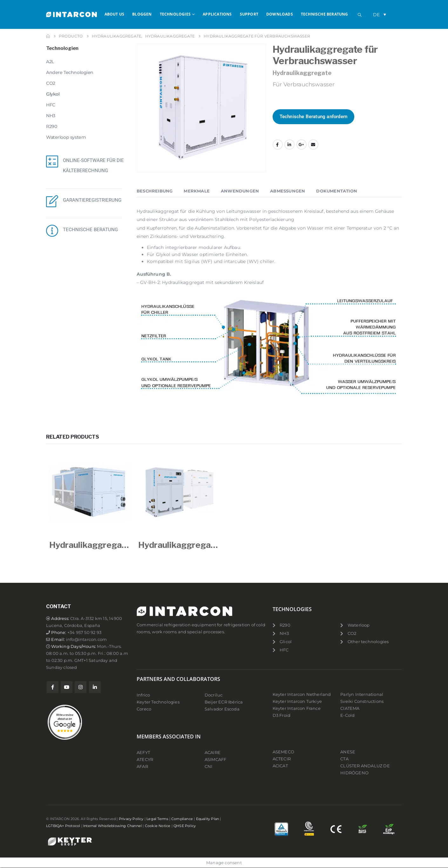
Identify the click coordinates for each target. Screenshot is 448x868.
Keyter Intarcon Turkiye (297, 701)
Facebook (278, 145)
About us (115, 14)
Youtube (67, 687)
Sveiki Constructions (362, 701)
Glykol (53, 94)
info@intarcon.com (86, 639)
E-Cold (347, 715)
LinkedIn (289, 145)
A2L (50, 62)
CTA (344, 759)
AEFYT (143, 753)
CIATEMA (350, 708)
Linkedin (95, 687)
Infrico (143, 695)
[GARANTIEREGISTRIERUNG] (52, 201)
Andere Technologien (70, 72)
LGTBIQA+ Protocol (63, 826)
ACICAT (280, 766)
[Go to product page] (91, 493)
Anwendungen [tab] (240, 191)
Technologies (175, 14)
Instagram (81, 687)
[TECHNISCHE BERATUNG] (52, 231)
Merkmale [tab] (197, 191)
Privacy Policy (131, 819)
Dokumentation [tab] (337, 191)
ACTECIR (282, 759)
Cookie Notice (158, 826)
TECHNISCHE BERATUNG (90, 230)
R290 (51, 126)
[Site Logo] (71, 14)
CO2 (51, 83)
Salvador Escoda (222, 709)
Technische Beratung (325, 14)
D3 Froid (282, 715)
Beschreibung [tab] (155, 191)
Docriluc (214, 695)
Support (249, 14)
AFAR (143, 767)
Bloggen (142, 14)
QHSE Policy (185, 826)
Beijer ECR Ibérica (224, 702)
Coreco (144, 709)
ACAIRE (213, 753)
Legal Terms (157, 819)
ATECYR (145, 760)
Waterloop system (66, 137)
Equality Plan (208, 819)
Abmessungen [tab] (288, 191)
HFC (51, 105)
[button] (360, 15)
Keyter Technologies (158, 702)
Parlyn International (362, 694)
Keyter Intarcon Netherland (302, 694)
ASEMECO (283, 752)
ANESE (348, 752)
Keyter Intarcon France (297, 708)
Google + (302, 145)
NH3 (51, 116)
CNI (209, 767)
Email (313, 145)
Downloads (280, 14)
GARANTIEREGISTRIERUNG (92, 200)
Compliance (182, 819)
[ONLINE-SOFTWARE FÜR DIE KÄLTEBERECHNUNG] (52, 161)
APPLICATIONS (217, 14)
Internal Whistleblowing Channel (112, 826)
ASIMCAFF (216, 760)
